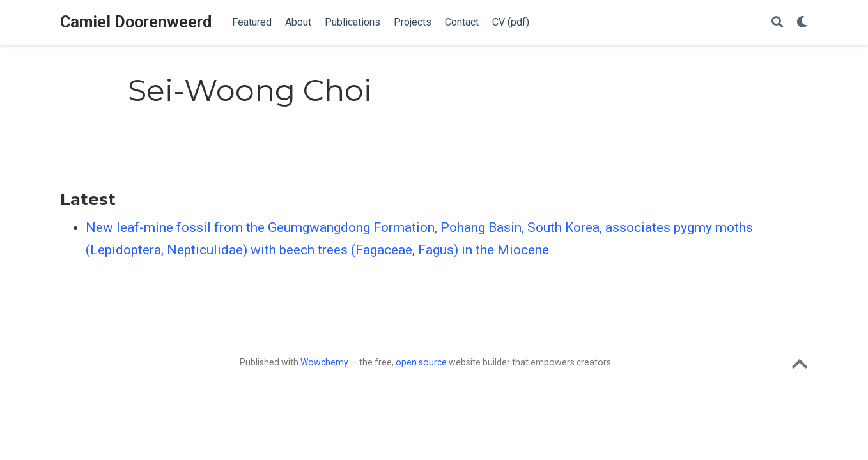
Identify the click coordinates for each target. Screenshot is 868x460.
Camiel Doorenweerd (136, 22)
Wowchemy (324, 362)
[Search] (777, 23)
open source (421, 362)
